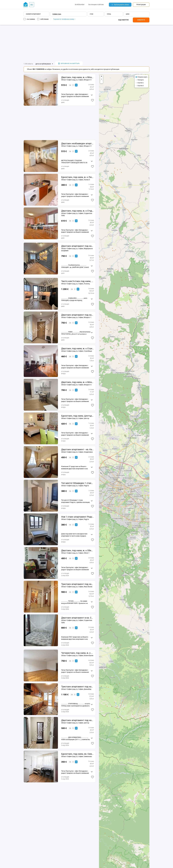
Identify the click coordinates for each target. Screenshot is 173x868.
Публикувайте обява (120, 5)
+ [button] (102, 76)
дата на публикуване (43, 64)
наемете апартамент (33, 14)
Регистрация (141, 5)
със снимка (31, 19)
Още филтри (123, 20)
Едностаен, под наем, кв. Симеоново (78, 754)
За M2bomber (80, 5)
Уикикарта (141, 80)
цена (128, 14)
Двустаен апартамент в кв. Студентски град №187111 (78, 618)
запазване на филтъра (69, 63)
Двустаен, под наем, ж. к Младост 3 (78, 77)
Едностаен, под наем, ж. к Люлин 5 (78, 177)
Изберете (141, 20)
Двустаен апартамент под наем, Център (78, 720)
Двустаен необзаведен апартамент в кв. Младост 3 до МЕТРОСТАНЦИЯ (78, 143)
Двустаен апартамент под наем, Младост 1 (78, 315)
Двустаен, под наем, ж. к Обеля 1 (78, 550)
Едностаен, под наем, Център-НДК (78, 416)
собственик (44, 19)
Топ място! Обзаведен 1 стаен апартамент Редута (78, 483)
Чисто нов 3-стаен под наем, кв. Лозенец (78, 281)
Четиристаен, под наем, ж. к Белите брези (78, 653)
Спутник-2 (141, 86)
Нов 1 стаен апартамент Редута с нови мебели (78, 517)
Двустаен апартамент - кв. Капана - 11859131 (78, 449)
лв (70, 85)
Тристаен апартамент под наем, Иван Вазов (78, 584)
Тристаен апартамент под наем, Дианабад (78, 687)
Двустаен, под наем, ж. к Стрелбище (78, 348)
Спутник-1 (141, 83)
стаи (91, 14)
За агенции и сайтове (96, 5)
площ (109, 14)
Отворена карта (142, 77)
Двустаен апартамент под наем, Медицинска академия (78, 246)
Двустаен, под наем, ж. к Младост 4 (78, 382)
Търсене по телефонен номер (64, 19)
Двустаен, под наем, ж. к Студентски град (78, 211)
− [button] (102, 79)
